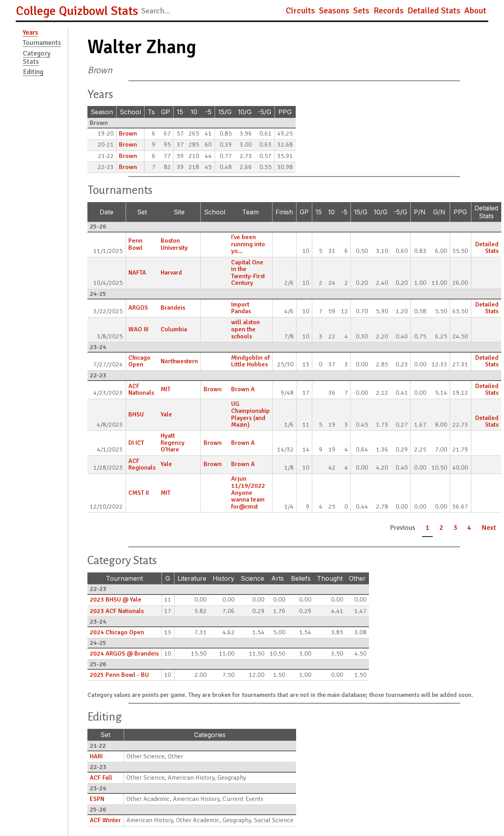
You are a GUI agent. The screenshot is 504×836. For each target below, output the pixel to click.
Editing (33, 72)
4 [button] (469, 528)
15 (180, 112)
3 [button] (456, 528)
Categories (210, 735)
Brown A (243, 389)
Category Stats (37, 57)
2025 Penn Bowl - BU (119, 675)
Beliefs (301, 578)
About (475, 11)
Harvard (171, 273)
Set (142, 212)
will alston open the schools (246, 329)
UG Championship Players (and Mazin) (250, 414)
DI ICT (136, 443)
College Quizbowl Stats (77, 11)
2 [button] (441, 528)
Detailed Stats (434, 11)
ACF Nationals (141, 390)
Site (179, 212)
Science (252, 578)
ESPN (97, 799)
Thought (330, 578)
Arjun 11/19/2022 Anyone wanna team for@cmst (248, 492)
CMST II (139, 493)
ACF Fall (101, 778)
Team (250, 212)
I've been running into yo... (248, 244)
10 (194, 112)
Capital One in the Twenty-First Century (248, 273)
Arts (278, 578)
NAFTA (137, 273)
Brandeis (173, 308)
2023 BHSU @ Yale (116, 600)
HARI (96, 756)
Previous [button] (403, 528)
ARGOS (138, 308)
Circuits (300, 11)
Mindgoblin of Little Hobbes (250, 361)
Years (31, 32)
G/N (439, 212)
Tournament (124, 578)
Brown (128, 134)
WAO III (138, 329)
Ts (151, 112)
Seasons (334, 11)
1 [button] (428, 528)
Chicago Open (139, 361)
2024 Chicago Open (117, 632)
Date (107, 212)
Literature (192, 578)
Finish (284, 212)
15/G (225, 112)
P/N (420, 212)
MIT (166, 389)
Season (102, 112)
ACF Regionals (142, 464)
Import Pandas (241, 308)
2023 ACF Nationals (117, 611)
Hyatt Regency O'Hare (173, 443)
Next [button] (489, 528)
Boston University (174, 244)
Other (357, 578)
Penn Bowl (135, 244)
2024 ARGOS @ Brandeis (124, 654)
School (130, 112)
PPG (285, 112)
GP (166, 112)
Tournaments (42, 43)
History (223, 578)
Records (389, 11)
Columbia (174, 329)
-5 (208, 112)
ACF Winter (105, 820)
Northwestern (179, 361)
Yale (166, 414)
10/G (245, 112)
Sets (361, 11)
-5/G (265, 112)
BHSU (136, 414)
